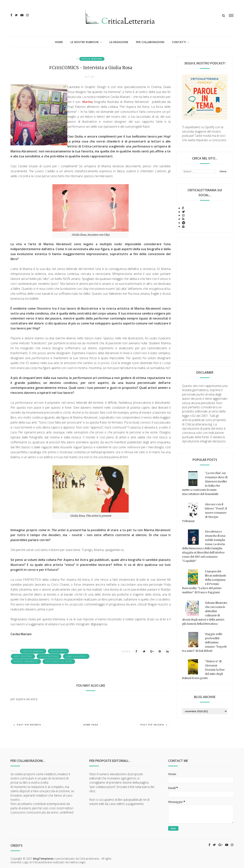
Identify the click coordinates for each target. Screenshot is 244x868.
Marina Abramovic (26, 661)
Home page (91, 725)
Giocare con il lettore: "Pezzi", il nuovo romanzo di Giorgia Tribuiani (204, 513)
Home (59, 42)
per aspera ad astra (59, 661)
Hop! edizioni (23, 656)
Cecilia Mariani (92, 59)
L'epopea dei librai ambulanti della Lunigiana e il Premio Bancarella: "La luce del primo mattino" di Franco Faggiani (204, 582)
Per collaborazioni (150, 42)
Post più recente (27, 725)
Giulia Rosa (58, 651)
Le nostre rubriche (85, 42)
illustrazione (49, 656)
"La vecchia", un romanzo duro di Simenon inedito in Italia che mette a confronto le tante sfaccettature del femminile (205, 484)
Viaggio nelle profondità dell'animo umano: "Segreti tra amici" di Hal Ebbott (204, 642)
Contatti (179, 42)
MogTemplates (43, 859)
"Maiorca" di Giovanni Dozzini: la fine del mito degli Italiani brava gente (203, 670)
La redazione (119, 42)
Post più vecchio (154, 725)
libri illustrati (76, 656)
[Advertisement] (205, 299)
